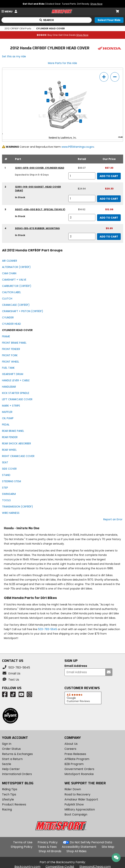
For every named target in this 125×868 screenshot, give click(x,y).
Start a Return (12, 759)
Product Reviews (14, 804)
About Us (71, 744)
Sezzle (7, 764)
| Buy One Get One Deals (63, 35)
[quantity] (82, 176)
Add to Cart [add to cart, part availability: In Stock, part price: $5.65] (109, 237)
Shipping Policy (22, 847)
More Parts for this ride (62, 63)
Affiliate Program (77, 759)
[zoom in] (104, 77)
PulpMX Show (74, 804)
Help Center (11, 769)
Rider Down (73, 789)
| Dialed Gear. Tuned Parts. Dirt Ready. (62, 4)
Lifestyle (8, 799)
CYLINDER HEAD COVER (50, 28)
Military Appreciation (80, 809)
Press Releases (75, 754)
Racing (7, 809)
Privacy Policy (48, 842)
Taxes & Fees (47, 847)
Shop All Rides (76, 851)
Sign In (7, 744)
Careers (70, 749)
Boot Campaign (76, 814)
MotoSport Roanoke (79, 774)
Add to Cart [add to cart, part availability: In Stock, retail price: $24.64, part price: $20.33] (109, 199)
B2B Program (74, 764)
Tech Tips (9, 794)
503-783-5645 (48, 629)
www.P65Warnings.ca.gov (78, 147)
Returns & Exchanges (17, 754)
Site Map (108, 847)
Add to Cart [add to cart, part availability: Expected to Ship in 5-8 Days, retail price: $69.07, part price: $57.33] (109, 176)
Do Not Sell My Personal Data (91, 842)
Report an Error (113, 519)
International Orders (17, 774)
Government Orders (79, 769)
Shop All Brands (50, 851)
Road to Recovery (77, 794)
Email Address (76, 666)
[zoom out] (115, 77)
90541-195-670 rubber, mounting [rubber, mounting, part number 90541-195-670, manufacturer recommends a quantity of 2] (37, 228)
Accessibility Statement (79, 847)
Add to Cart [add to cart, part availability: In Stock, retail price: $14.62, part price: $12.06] (109, 218)
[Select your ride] (109, 20)
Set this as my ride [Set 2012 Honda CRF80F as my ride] (14, 56)
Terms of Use (23, 842)
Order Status (11, 749)
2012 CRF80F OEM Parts (18, 28)
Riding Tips (10, 789)
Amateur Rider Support (81, 799)
